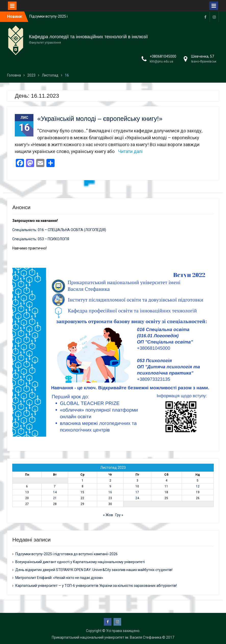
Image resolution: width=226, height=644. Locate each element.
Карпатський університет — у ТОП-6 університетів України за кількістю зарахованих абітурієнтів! (96, 586)
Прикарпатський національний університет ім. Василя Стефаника (107, 637)
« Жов (108, 515)
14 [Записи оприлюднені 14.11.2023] (55, 492)
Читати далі (130, 151)
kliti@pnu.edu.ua (161, 61)
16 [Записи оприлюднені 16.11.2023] (110, 492)
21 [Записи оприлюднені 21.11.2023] (55, 498)
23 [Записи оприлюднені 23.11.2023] (110, 498)
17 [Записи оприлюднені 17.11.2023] (137, 492)
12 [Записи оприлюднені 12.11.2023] (198, 486)
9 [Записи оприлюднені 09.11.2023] (110, 486)
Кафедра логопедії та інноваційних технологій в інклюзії (88, 37)
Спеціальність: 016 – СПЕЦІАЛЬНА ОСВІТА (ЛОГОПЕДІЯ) (59, 230)
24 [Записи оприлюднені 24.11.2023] (137, 498)
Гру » (119, 515)
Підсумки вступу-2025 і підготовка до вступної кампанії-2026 (66, 554)
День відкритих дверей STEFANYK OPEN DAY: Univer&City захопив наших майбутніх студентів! (94, 570)
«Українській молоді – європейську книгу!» (100, 119)
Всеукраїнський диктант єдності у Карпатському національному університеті (80, 562)
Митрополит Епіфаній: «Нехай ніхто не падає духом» (59, 578)
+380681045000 (163, 56)
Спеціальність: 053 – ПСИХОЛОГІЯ (41, 239)
